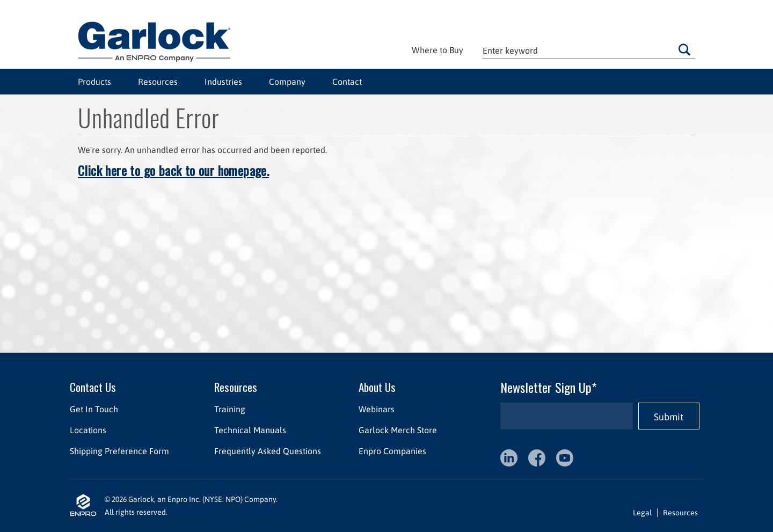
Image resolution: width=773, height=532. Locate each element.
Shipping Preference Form (119, 451)
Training (230, 409)
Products (94, 82)
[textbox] (589, 50)
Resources (158, 82)
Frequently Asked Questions (268, 451)
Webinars (377, 409)
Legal (642, 513)
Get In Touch (94, 409)
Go (684, 49)
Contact (347, 82)
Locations (88, 430)
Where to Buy (437, 50)
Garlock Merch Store (398, 430)
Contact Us (93, 387)
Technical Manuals (250, 430)
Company (287, 82)
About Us (377, 387)
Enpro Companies (392, 451)
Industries (223, 82)
